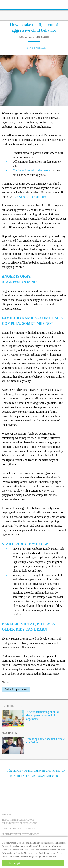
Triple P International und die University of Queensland (20, 822)
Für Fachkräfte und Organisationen (30, 776)
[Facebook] (6, 790)
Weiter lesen (52, 857)
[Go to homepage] (34, 10)
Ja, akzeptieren (17, 863)
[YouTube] (15, 790)
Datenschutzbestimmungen (18, 829)
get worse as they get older (30, 197)
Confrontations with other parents (33, 170)
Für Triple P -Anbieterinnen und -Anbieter (33, 771)
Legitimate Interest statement (20, 834)
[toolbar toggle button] (9, 4)
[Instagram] (25, 790)
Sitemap (6, 814)
